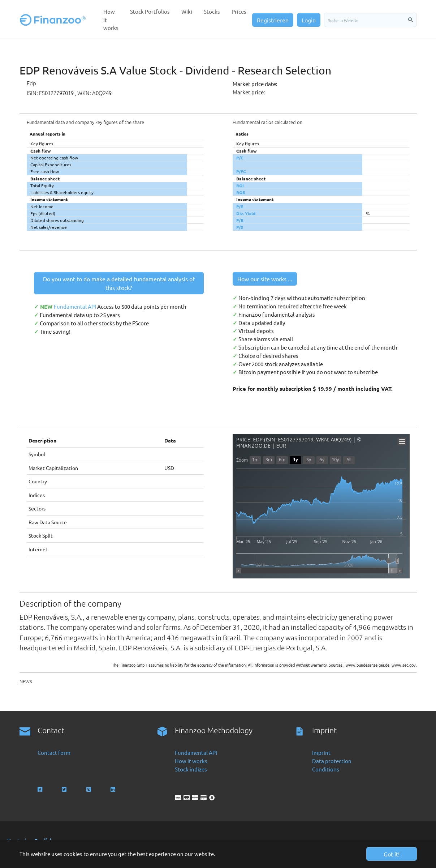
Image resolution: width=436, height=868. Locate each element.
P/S (240, 227)
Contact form (54, 752)
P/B (240, 220)
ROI (240, 185)
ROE (241, 192)
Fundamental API (75, 306)
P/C (240, 158)
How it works (191, 761)
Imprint (321, 752)
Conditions (326, 769)
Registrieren (273, 20)
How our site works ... (265, 279)
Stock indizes (191, 769)
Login (309, 20)
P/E (240, 206)
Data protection (332, 761)
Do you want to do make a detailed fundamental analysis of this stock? (119, 283)
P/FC (241, 171)
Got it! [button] (392, 854)
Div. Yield (246, 213)
